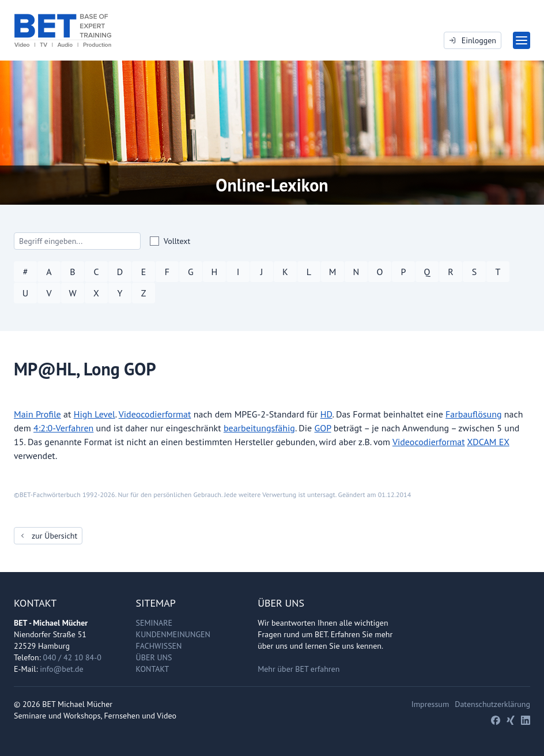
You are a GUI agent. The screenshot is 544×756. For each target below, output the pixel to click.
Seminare (154, 623)
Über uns (154, 657)
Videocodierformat (155, 414)
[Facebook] (496, 720)
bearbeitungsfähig (259, 428)
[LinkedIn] (526, 720)
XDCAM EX (488, 442)
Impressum (430, 704)
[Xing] (511, 720)
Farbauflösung (473, 414)
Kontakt (153, 669)
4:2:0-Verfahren (63, 428)
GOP (323, 428)
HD (326, 414)
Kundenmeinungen (173, 634)
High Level (95, 414)
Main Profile (37, 414)
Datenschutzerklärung (492, 704)
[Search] (77, 241)
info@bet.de (61, 669)
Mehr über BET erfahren (299, 669)
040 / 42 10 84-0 (72, 657)
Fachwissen (159, 646)
